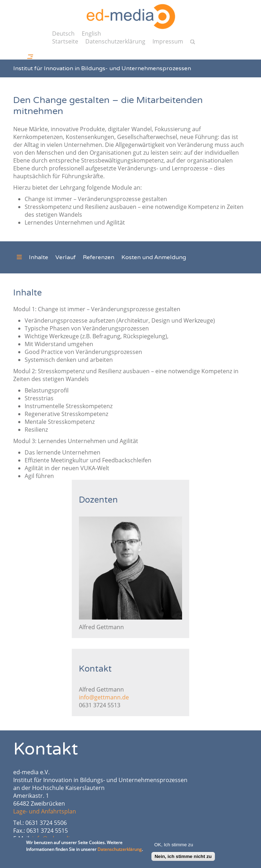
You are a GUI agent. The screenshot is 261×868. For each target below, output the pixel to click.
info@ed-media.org (58, 838)
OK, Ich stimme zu (174, 847)
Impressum (168, 41)
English (91, 34)
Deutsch (63, 34)
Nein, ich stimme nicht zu (183, 859)
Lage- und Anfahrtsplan (45, 811)
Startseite (65, 41)
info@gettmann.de (104, 697)
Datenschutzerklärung (115, 41)
